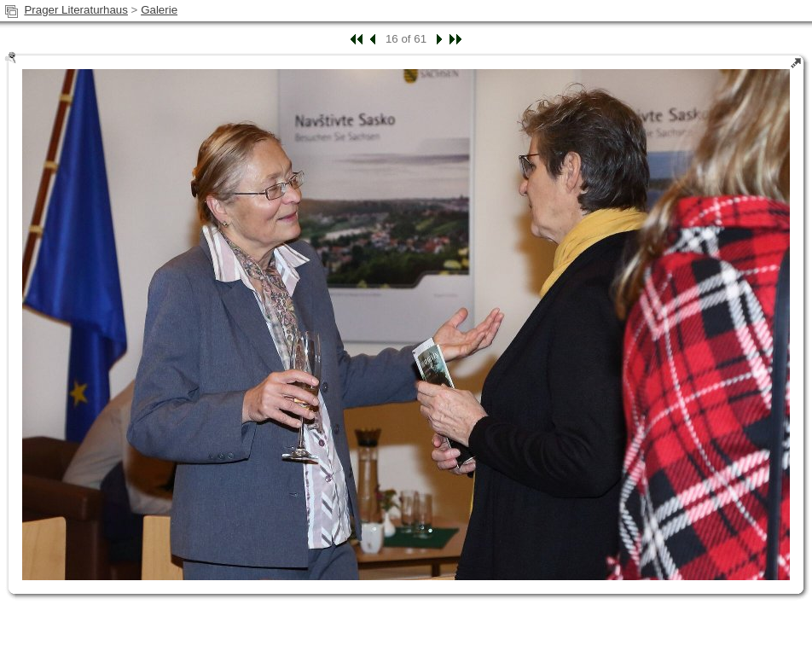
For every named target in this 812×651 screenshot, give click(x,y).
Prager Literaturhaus (76, 10)
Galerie (159, 10)
